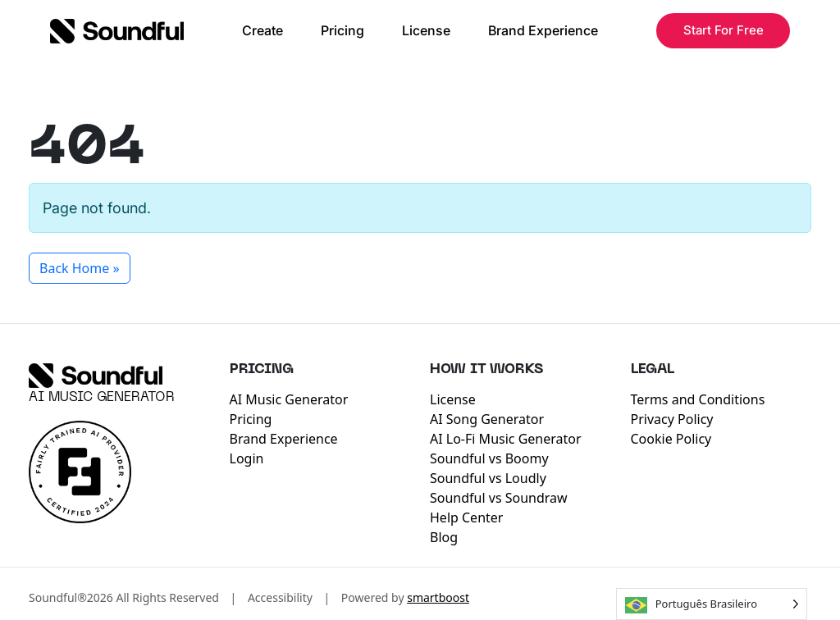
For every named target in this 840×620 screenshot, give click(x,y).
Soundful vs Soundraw (499, 498)
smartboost (438, 597)
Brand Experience (543, 30)
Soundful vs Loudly (488, 478)
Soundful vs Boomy (489, 458)
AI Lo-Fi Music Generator (506, 439)
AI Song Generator (487, 419)
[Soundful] (96, 376)
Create (262, 30)
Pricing (342, 30)
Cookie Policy (671, 439)
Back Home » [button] (80, 268)
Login (247, 458)
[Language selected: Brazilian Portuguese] (712, 604)
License (426, 30)
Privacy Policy (672, 419)
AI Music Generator (102, 398)
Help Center (466, 517)
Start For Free (724, 30)
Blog (444, 537)
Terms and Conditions (698, 399)
